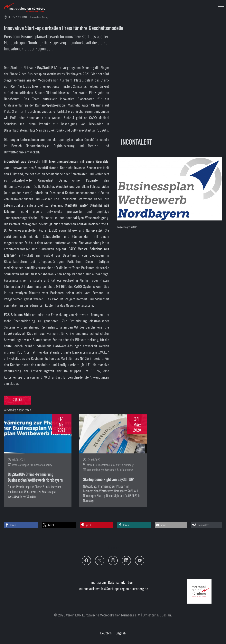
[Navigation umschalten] (221, 8)
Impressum (98, 582)
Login (132, 582)
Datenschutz (117, 582)
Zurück (18, 400)
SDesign (165, 615)
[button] (21, 525)
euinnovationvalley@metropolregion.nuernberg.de (114, 589)
